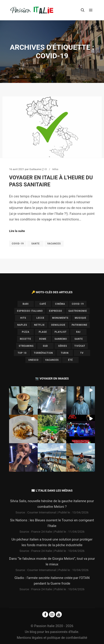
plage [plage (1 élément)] (43, 332)
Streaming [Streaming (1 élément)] (26, 346)
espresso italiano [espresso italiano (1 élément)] (30, 311)
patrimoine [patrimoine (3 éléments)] (80, 325)
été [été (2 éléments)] (71, 360)
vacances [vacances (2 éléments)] (52, 360)
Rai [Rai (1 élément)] (78, 332)
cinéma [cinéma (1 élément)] (60, 304)
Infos (55, 169)
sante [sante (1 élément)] (79, 339)
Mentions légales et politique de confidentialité (52, 638)
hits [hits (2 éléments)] (23, 318)
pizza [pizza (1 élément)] (26, 332)
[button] (23, 400)
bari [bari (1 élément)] (26, 304)
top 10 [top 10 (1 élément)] (22, 353)
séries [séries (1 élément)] (63, 346)
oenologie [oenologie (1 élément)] (58, 325)
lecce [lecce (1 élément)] (41, 318)
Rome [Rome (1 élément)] (43, 339)
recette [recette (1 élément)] (25, 339)
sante (36, 244)
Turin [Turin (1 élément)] (65, 353)
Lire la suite (17, 231)
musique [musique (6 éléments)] (80, 318)
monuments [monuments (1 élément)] (60, 318)
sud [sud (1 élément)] (45, 346)
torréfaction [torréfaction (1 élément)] (43, 353)
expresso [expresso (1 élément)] (56, 311)
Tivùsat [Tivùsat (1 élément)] (80, 346)
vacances (54, 244)
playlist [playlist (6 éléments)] (61, 332)
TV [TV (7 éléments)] (82, 353)
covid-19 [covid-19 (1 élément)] (78, 304)
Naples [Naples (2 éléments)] (22, 325)
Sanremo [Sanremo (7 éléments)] (61, 339)
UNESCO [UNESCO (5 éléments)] (33, 360)
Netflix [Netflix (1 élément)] (39, 325)
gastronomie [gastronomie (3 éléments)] (78, 311)
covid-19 (18, 244)
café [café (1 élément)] (43, 304)
